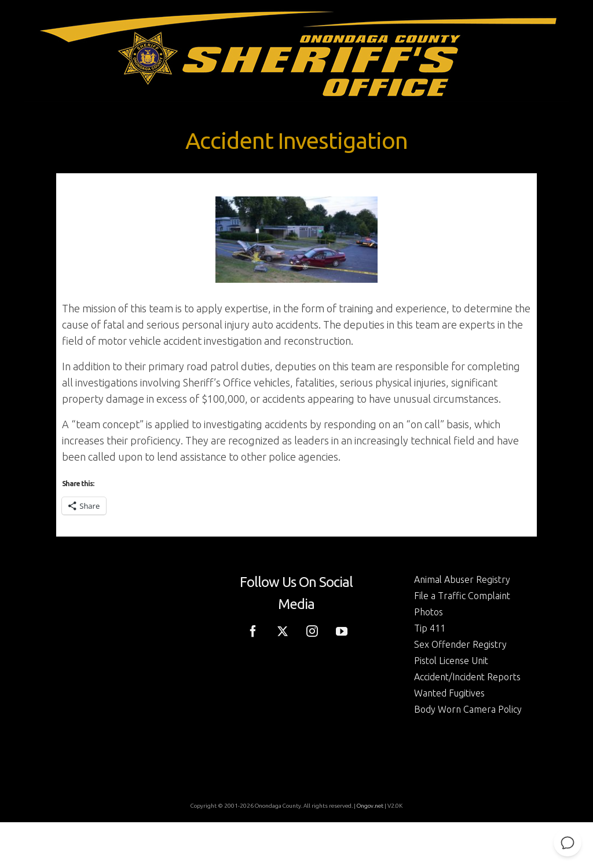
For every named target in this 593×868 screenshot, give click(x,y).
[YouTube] (342, 630)
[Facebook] (253, 630)
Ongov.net (370, 806)
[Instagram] (312, 630)
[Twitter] (283, 630)
